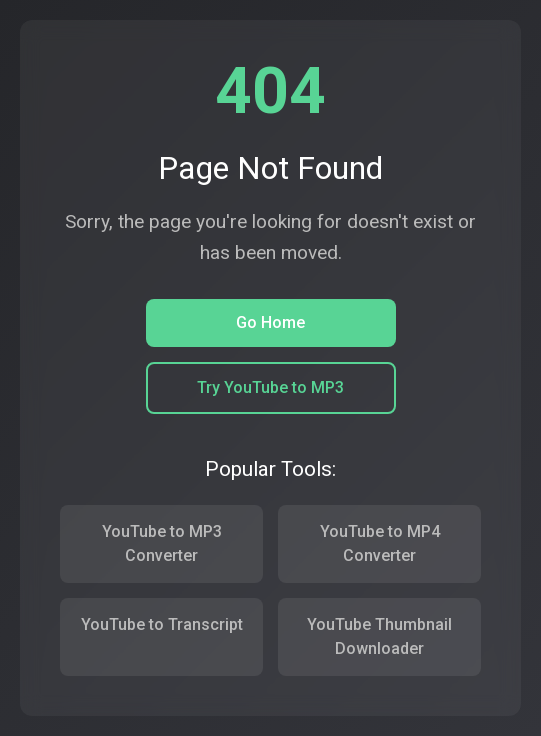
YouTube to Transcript (162, 624)
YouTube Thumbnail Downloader (379, 636)
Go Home (270, 322)
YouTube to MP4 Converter (380, 543)
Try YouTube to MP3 (270, 387)
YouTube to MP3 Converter (162, 543)
